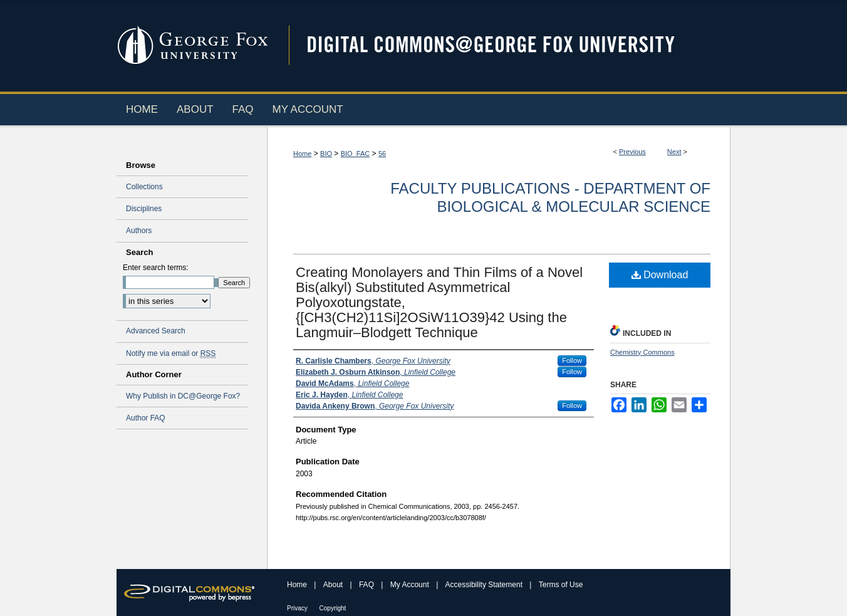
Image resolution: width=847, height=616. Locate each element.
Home (302, 154)
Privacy (298, 608)
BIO (326, 154)
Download (660, 275)
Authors (139, 231)
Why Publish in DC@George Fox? (183, 396)
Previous (632, 152)
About (334, 585)
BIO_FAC (355, 154)
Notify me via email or (171, 353)
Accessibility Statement (485, 585)
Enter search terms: (156, 268)
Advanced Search (156, 331)
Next (674, 152)
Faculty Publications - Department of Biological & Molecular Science (550, 197)
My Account (411, 585)
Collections (144, 187)
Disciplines (144, 209)
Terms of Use (561, 585)
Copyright (333, 608)
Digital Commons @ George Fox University (502, 45)
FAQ (367, 585)
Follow (572, 360)
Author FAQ (146, 418)
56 (382, 154)
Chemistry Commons (642, 352)
